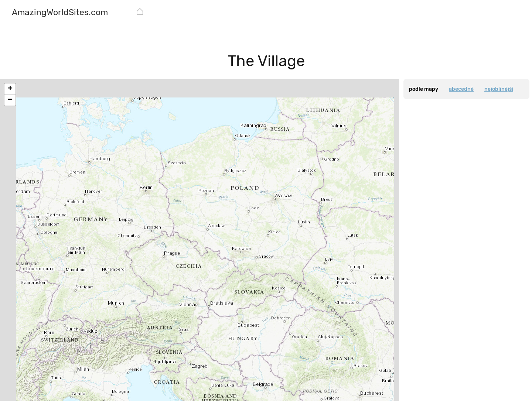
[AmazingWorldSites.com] (60, 13)
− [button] (10, 100)
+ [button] (10, 89)
